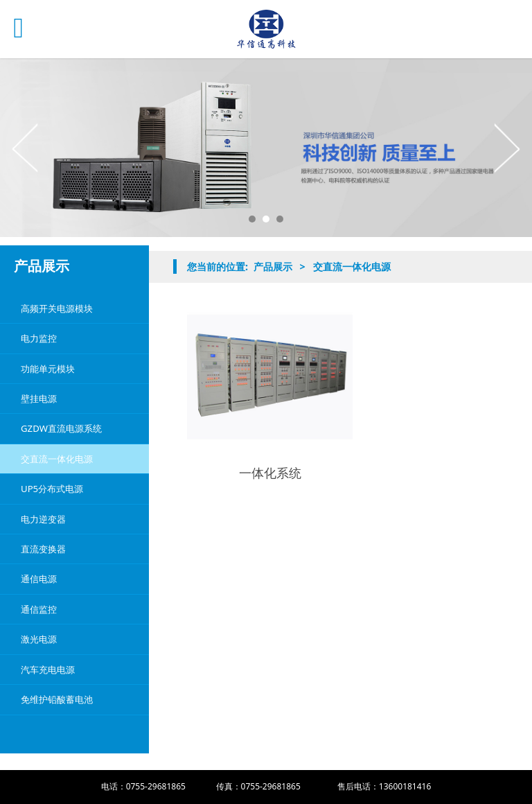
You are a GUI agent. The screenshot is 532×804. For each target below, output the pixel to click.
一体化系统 (270, 473)
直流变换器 (43, 549)
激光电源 (39, 639)
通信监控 (39, 609)
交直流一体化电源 (57, 459)
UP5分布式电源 (52, 489)
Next (506, 148)
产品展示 (273, 266)
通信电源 (39, 579)
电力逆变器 (43, 519)
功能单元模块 (48, 369)
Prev (26, 148)
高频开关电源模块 (57, 308)
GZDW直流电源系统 (61, 428)
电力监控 (39, 338)
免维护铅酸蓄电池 (57, 699)
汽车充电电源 (48, 670)
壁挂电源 (39, 399)
